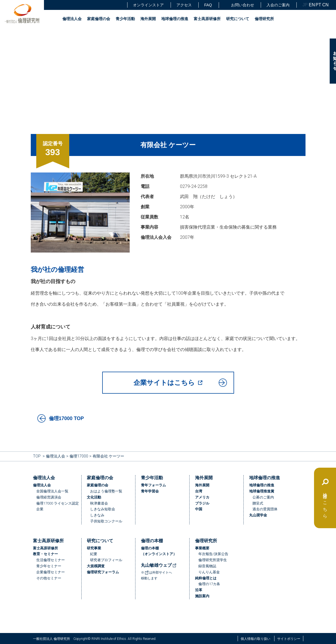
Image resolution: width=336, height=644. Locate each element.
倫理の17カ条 (209, 584)
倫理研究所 (264, 19)
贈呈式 (258, 503)
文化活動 (94, 497)
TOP (37, 456)
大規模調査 (96, 566)
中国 (199, 509)
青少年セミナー (49, 566)
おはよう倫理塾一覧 (106, 491)
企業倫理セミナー (51, 572)
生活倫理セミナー (51, 560)
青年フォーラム (153, 485)
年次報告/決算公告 (213, 554)
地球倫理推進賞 (262, 491)
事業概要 (202, 548)
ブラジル (202, 503)
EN (312, 5)
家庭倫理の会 (99, 19)
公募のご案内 (263, 497)
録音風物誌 (207, 566)
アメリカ (202, 497)
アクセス (184, 5)
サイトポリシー (289, 639)
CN (325, 5)
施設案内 (202, 596)
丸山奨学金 (258, 515)
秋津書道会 (99, 503)
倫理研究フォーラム (103, 572)
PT (318, 5)
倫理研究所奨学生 (213, 560)
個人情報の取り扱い (256, 639)
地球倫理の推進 (175, 19)
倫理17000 (79, 456)
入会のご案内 (278, 5)
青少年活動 (125, 19)
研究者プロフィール (106, 560)
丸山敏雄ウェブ (159, 565)
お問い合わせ (239, 5)
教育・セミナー (45, 554)
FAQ (208, 5)
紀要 (94, 554)
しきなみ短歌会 (103, 509)
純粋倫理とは (206, 578)
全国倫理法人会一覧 (52, 491)
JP (305, 5)
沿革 (199, 590)
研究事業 (94, 548)
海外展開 (148, 19)
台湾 (199, 491)
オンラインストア (148, 5)
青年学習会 (150, 491)
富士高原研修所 (207, 19)
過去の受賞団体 (265, 509)
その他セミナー (49, 578)
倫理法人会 (72, 19)
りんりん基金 (209, 572)
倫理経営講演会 (49, 497)
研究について (238, 19)
